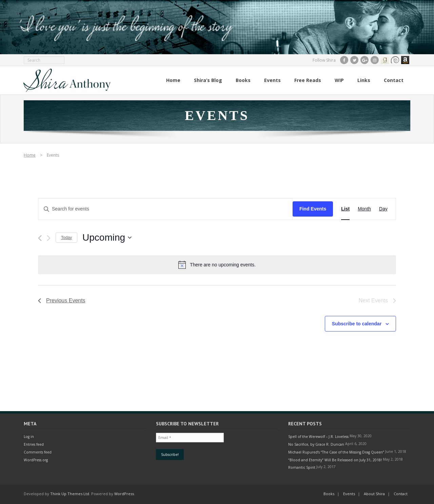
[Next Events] (49, 238)
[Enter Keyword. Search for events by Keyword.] (165, 209)
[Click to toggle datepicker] (107, 238)
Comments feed (38, 452)
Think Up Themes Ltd (70, 494)
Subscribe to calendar (357, 324)
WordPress (124, 494)
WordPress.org (36, 460)
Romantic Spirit (302, 467)
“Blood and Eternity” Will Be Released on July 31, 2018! (335, 460)
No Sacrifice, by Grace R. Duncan (316, 444)
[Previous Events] (40, 238)
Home (30, 155)
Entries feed (34, 444)
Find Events (313, 209)
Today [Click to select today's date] (66, 238)
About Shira (374, 494)
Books (329, 494)
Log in (29, 437)
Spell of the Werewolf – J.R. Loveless (318, 437)
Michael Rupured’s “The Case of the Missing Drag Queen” (336, 452)
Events (349, 494)
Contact (401, 494)
